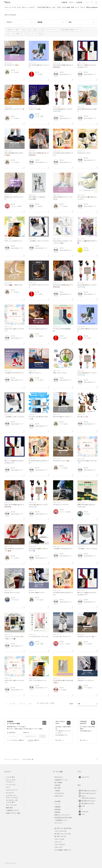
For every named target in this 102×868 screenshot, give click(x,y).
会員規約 (31, 740)
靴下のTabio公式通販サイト (12, 760)
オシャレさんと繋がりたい (16, 34)
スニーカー (31, 34)
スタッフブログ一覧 (28, 760)
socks (41, 34)
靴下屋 (10, 30)
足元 (43, 30)
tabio (36, 30)
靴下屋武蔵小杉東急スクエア (71, 30)
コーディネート (53, 30)
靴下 (18, 30)
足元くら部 (27, 30)
